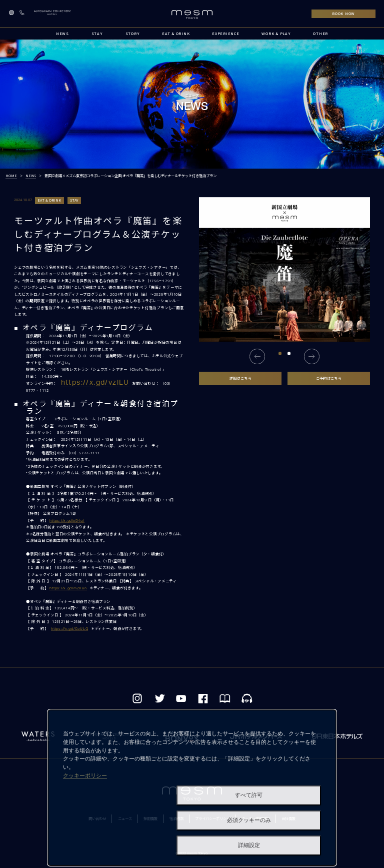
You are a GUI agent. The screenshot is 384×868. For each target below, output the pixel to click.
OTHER (320, 34)
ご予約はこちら (329, 378)
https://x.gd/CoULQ (69, 629)
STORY (133, 34)
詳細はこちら (240, 378)
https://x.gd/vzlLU (95, 383)
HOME (11, 176)
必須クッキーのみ (249, 820)
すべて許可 (249, 795)
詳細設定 (249, 845)
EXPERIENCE (225, 34)
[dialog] (192, 788)
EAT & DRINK (176, 34)
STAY (97, 34)
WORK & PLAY (276, 34)
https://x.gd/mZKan (68, 588)
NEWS (62, 34)
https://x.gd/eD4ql (67, 521)
